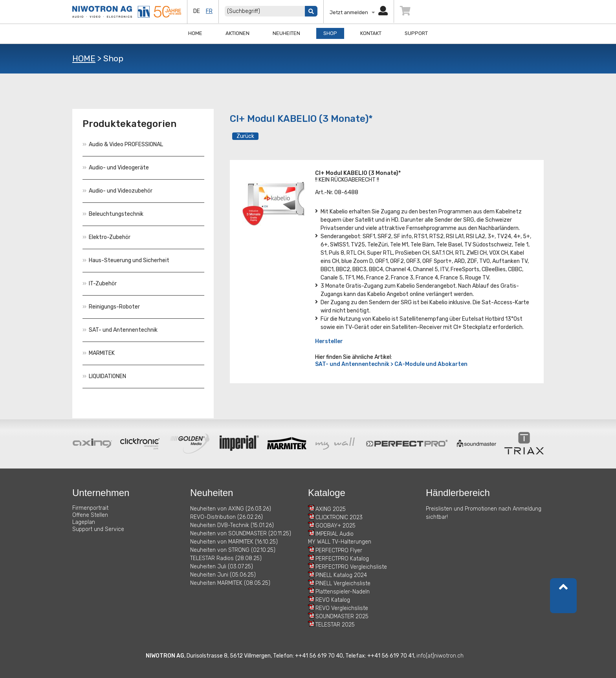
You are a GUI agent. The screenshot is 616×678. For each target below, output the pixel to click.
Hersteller (329, 341)
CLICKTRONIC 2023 (339, 517)
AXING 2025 (331, 509)
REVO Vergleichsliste (342, 608)
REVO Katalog (333, 600)
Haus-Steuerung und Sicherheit (126, 260)
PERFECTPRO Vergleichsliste (351, 567)
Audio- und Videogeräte (116, 168)
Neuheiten (286, 33)
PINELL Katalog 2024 (341, 575)
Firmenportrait (90, 508)
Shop (330, 33)
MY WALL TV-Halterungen (340, 542)
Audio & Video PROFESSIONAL (123, 144)
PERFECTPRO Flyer (339, 550)
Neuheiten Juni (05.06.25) (223, 575)
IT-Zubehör (100, 284)
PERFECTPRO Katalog (342, 559)
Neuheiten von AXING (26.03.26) (231, 509)
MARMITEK (99, 353)
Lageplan (84, 522)
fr (209, 11)
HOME (84, 58)
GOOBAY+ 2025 (335, 526)
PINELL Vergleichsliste (343, 583)
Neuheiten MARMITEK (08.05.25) (230, 583)
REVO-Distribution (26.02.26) (226, 517)
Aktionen (237, 33)
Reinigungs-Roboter (111, 307)
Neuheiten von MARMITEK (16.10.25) (234, 542)
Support (416, 33)
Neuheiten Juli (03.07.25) (222, 567)
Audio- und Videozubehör (117, 191)
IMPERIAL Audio (335, 534)
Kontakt (371, 33)
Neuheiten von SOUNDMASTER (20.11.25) (241, 534)
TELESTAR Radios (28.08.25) (226, 558)
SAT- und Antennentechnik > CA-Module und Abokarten (391, 364)
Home (195, 33)
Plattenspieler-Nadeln (343, 592)
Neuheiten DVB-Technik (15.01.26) (232, 525)
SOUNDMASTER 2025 (342, 616)
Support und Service (98, 529)
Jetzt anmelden (359, 12)
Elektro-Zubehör (106, 237)
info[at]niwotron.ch (440, 656)
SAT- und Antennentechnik (120, 330)
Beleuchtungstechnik (113, 214)
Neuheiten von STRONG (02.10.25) (233, 550)
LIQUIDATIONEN (104, 376)
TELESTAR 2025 (335, 625)
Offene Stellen (90, 515)
